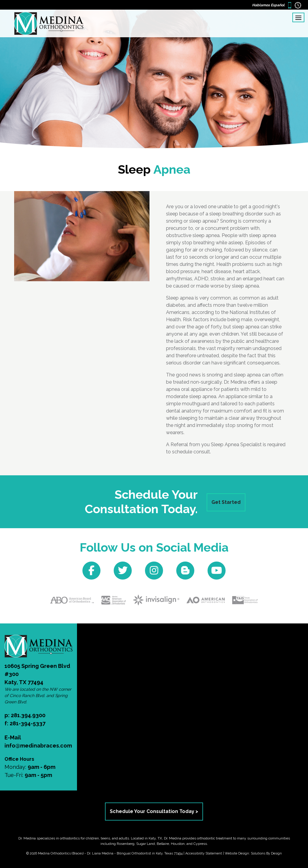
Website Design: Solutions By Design (253, 853)
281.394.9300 (28, 715)
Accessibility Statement (204, 853)
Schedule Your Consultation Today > (154, 811)
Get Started (226, 502)
